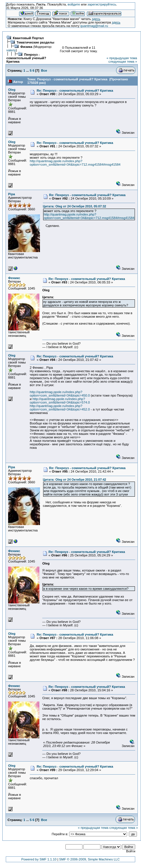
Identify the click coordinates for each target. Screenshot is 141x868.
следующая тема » (123, 62)
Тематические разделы (35, 42)
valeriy (11, 50)
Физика (26, 47)
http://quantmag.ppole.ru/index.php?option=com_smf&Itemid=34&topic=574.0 (60, 401)
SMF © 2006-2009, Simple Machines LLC (89, 859)
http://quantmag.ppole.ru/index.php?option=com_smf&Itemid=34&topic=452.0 (60, 408)
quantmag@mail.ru (94, 26)
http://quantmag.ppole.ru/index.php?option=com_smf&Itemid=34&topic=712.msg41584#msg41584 (75, 163)
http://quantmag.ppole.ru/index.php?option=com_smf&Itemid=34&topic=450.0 (60, 394)
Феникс (14, 278)
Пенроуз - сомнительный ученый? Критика (26, 58)
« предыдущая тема (122, 58)
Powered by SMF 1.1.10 (39, 859)
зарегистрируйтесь (102, 4)
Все (44, 70)
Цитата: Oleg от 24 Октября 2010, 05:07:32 (75, 206)
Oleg (12, 90)
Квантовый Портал (28, 38)
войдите (74, 4)
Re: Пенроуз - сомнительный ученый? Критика (75, 91)
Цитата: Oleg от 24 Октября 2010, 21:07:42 (75, 480)
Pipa (12, 194)
